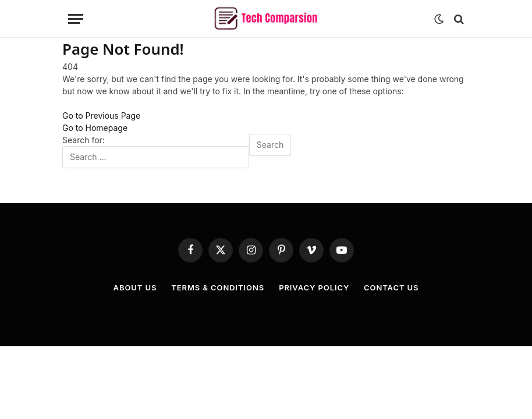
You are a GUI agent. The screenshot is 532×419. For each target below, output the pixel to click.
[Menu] (76, 19)
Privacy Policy (314, 287)
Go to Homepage (95, 128)
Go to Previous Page (101, 116)
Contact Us (391, 287)
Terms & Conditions (218, 287)
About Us (135, 287)
